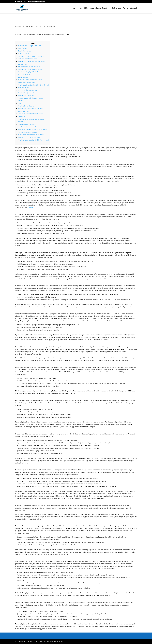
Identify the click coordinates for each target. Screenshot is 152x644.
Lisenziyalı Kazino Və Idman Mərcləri (30, 114)
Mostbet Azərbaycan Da (26, 95)
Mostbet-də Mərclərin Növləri (28, 132)
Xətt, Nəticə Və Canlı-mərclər (28, 59)
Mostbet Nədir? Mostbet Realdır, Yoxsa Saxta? (34, 140)
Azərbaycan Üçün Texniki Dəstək (29, 67)
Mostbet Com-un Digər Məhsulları (30, 46)
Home (74, 8)
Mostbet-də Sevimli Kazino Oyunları (30, 69)
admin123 (21, 27)
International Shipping (99, 8)
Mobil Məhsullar (24, 88)
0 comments (51, 27)
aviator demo (111, 279)
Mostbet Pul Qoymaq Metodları (29, 93)
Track (125, 8)
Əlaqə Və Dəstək (24, 54)
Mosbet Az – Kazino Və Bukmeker (29, 137)
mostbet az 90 (40, 27)
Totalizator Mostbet (25, 51)
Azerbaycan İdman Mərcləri (27, 90)
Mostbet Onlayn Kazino (26, 106)
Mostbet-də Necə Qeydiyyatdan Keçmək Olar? (34, 85)
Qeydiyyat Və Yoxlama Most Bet (29, 124)
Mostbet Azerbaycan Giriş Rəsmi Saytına (32, 135)
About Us (83, 8)
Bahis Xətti (22, 116)
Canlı (20, 103)
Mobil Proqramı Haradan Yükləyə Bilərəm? (32, 129)
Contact (134, 8)
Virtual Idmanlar (24, 77)
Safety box (116, 8)
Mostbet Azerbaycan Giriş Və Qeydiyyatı (32, 56)
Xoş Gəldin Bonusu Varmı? (27, 127)
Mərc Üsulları (23, 48)
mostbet (31, 207)
